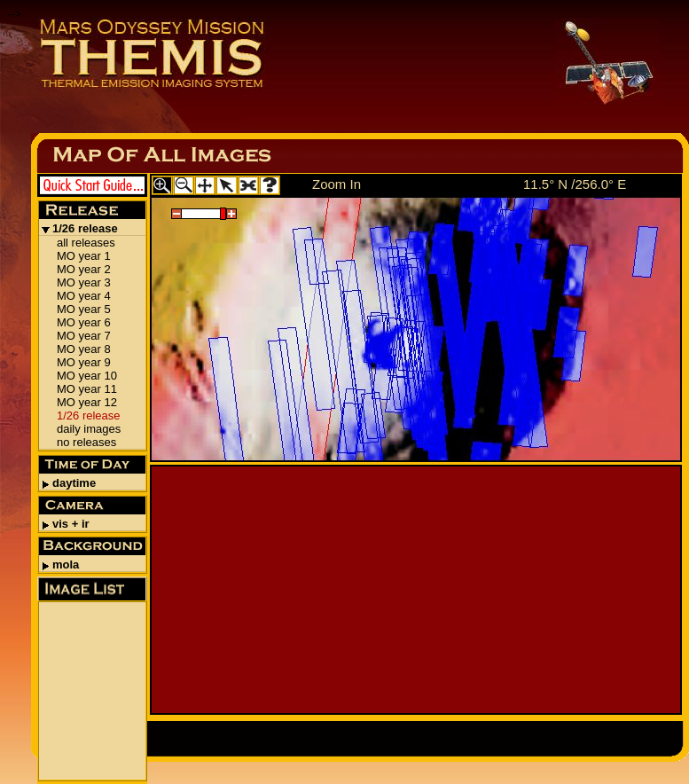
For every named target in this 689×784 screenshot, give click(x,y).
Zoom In (337, 184)
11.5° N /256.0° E (575, 184)
